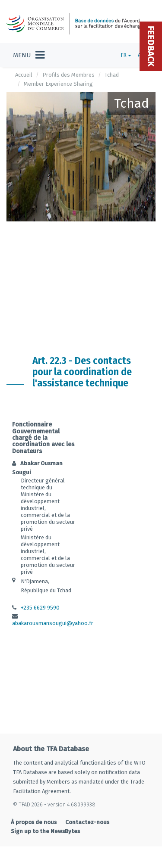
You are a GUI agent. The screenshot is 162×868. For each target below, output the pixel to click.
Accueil (24, 75)
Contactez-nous (87, 822)
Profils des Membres (68, 75)
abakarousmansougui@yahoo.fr (53, 623)
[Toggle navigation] (29, 55)
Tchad (112, 75)
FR (126, 55)
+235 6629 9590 (40, 608)
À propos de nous (34, 822)
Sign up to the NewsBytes (45, 831)
